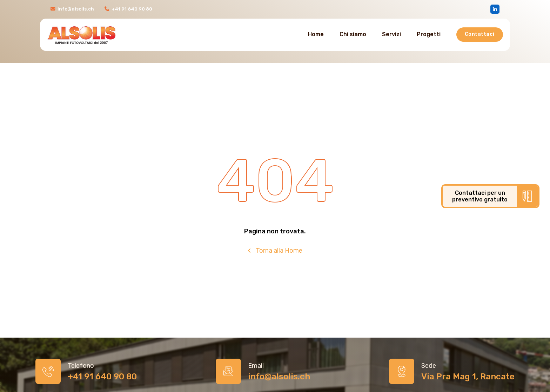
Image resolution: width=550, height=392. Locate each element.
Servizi (391, 34)
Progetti (429, 34)
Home (316, 34)
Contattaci (480, 34)
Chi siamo (353, 34)
